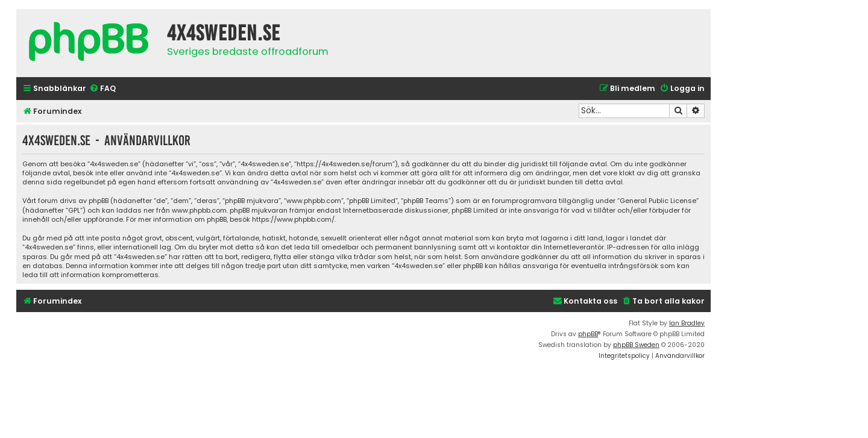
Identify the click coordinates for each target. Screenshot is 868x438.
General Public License (658, 201)
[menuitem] (102, 89)
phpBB (588, 334)
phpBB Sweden (636, 345)
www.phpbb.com (199, 211)
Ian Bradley (687, 323)
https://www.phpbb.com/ (293, 220)
